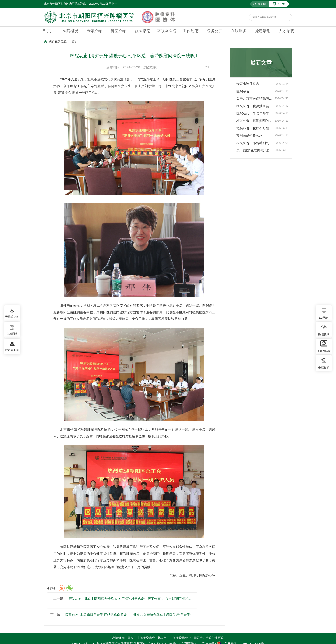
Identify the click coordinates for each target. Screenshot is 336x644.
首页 (75, 41)
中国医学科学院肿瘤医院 (207, 621)
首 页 (47, 31)
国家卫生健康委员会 (141, 621)
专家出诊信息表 (248, 84)
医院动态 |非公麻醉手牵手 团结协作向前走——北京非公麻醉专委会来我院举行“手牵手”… (216, 600)
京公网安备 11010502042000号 (240, 627)
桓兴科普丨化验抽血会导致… (255, 106)
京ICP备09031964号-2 (163, 627)
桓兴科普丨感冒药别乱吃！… (255, 143)
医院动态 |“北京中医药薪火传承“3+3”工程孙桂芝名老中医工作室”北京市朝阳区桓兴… (125, 600)
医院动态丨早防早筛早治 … (255, 113)
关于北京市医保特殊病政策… (255, 99)
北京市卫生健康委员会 (173, 621)
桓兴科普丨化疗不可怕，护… (255, 128)
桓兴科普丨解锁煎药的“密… (255, 121)
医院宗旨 (243, 91)
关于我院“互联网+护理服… (255, 150)
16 (220, 67)
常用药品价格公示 (249, 135)
